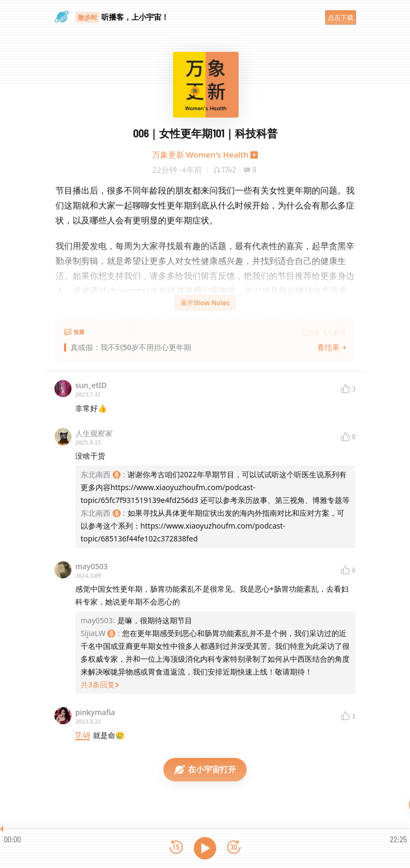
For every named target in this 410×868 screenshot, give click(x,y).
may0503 (92, 566)
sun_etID (91, 385)
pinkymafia (95, 712)
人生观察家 (94, 433)
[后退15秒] (176, 848)
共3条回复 (100, 684)
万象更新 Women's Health (200, 154)
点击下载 (341, 17)
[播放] (205, 848)
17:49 (82, 735)
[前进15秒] (234, 848)
